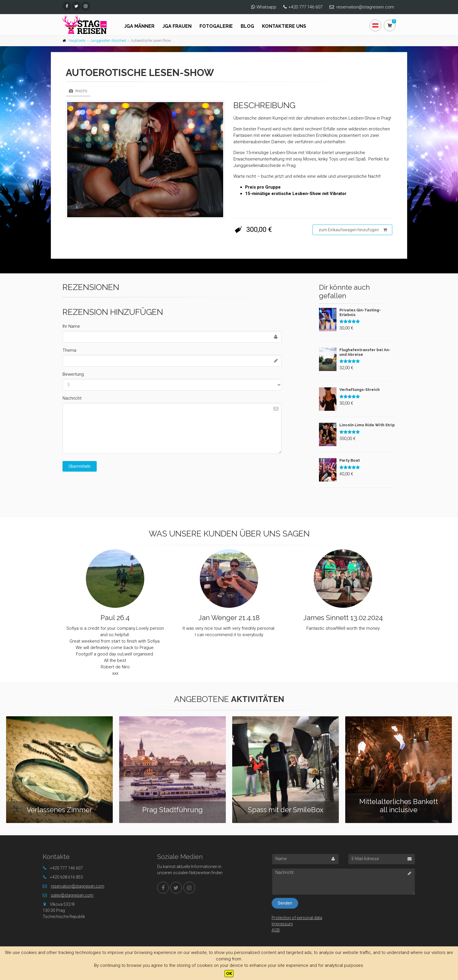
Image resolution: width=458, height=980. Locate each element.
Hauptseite (77, 41)
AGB (276, 930)
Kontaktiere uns (284, 26)
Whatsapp (266, 7)
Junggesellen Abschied (108, 41)
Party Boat (350, 460)
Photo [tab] (78, 91)
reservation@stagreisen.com (365, 7)
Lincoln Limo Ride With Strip (367, 425)
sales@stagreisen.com (72, 895)
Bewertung (73, 374)
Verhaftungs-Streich (360, 390)
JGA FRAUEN (177, 26)
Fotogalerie (216, 26)
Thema (69, 350)
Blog (247, 26)
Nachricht (72, 398)
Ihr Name (71, 326)
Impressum (282, 924)
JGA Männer (139, 26)
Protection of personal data (297, 918)
